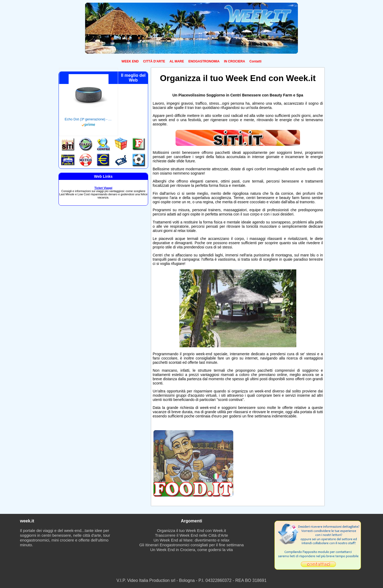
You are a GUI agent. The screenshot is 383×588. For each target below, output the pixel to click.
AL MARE (177, 61)
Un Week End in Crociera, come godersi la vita (192, 550)
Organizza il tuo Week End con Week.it (191, 530)
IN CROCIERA (234, 61)
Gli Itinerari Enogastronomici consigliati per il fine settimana (192, 545)
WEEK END (130, 61)
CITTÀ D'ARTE (154, 61)
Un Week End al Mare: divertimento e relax (191, 540)
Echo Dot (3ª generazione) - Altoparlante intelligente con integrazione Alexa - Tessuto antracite (89, 119)
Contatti (255, 61)
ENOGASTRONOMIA (204, 61)
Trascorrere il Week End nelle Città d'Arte (192, 535)
